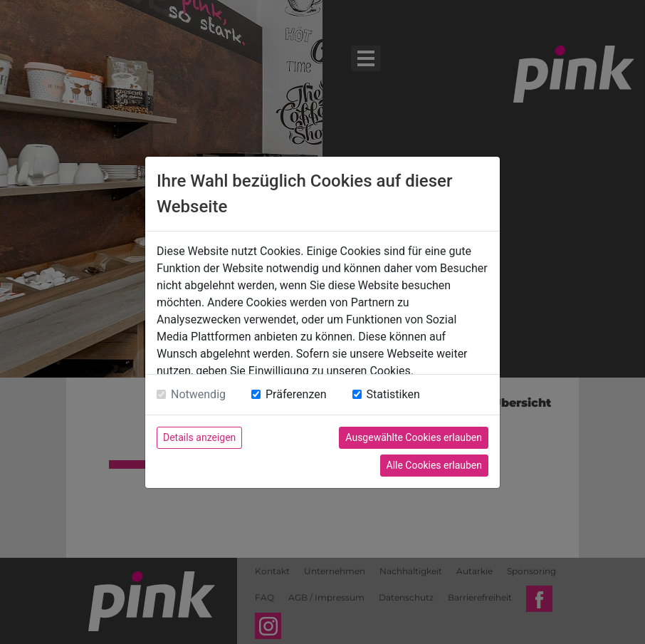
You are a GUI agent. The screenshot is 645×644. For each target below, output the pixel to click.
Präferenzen (296, 394)
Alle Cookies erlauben (434, 465)
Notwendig (198, 394)
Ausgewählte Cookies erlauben (414, 437)
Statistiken (393, 394)
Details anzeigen (199, 437)
